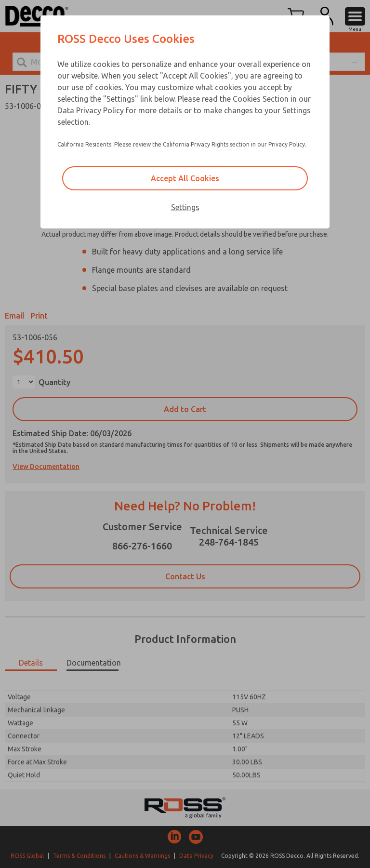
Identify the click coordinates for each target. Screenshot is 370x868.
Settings (185, 207)
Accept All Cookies (185, 178)
